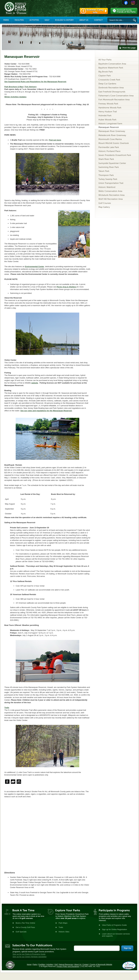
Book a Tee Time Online (25, 923)
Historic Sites (64, 932)
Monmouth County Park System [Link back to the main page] (24, 8)
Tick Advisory (31, 87)
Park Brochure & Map (14, 87)
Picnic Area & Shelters (67, 287)
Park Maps (63, 923)
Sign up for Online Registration (114, 929)
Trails (7, 708)
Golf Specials (21, 932)
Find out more (55, 140)
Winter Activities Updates (15, 97)
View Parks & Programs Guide (114, 925)
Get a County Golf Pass (25, 927)
